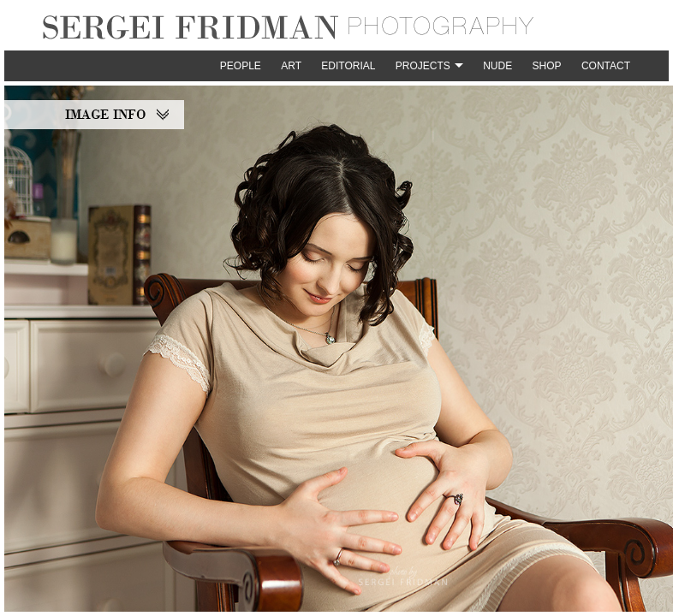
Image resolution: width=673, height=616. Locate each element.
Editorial (348, 66)
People (241, 66)
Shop (547, 66)
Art (291, 66)
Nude (497, 66)
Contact (606, 66)
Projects (423, 66)
